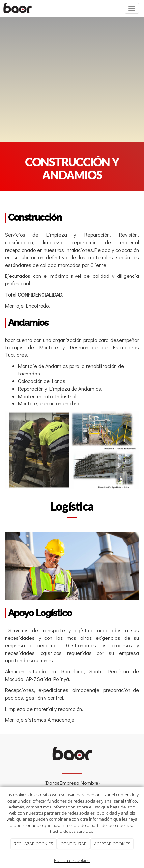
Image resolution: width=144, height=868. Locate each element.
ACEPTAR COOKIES (112, 844)
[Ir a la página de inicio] (17, 8)
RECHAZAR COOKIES (33, 844)
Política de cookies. (72, 860)
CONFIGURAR (74, 844)
